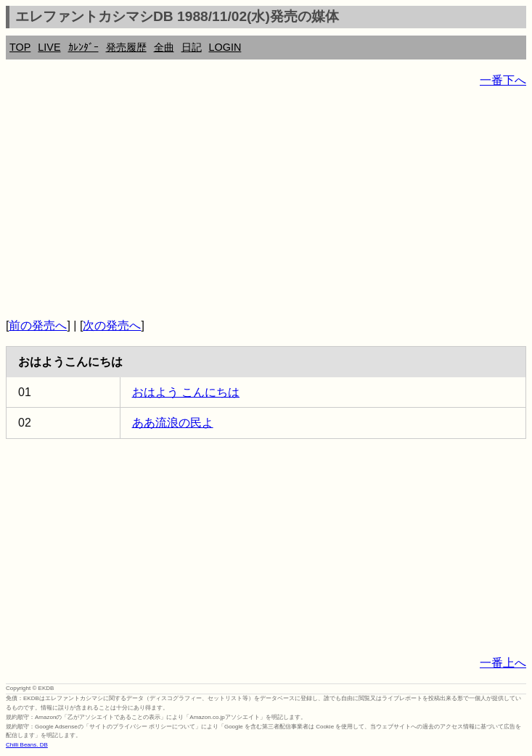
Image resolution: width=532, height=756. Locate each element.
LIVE (49, 47)
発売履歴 (126, 47)
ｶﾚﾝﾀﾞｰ (83, 47)
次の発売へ (112, 325)
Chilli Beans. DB (27, 745)
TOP (20, 47)
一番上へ (503, 663)
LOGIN (225, 47)
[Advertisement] (266, 203)
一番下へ (503, 80)
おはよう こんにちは (186, 392)
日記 (192, 47)
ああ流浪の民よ (173, 423)
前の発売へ (38, 325)
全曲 (164, 47)
